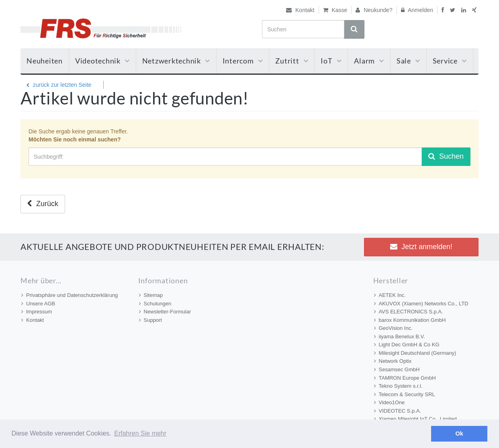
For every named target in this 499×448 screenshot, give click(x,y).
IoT (331, 61)
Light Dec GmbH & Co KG (407, 345)
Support (151, 320)
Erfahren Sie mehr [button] (140, 433)
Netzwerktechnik (176, 61)
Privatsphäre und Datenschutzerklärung (70, 295)
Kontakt (300, 10)
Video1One (390, 402)
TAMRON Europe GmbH (405, 378)
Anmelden (417, 10)
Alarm (369, 61)
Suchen (446, 156)
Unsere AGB (38, 304)
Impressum (37, 312)
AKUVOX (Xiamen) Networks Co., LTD (421, 304)
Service (450, 61)
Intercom (243, 61)
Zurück (43, 204)
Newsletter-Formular (165, 312)
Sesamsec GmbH (397, 369)
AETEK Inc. (390, 295)
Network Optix (393, 361)
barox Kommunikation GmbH (410, 320)
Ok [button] (459, 434)
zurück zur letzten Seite (59, 85)
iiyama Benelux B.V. (400, 337)
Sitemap (151, 295)
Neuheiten (45, 61)
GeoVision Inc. (393, 328)
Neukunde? (374, 10)
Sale (408, 61)
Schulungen (155, 304)
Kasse (335, 10)
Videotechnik (102, 61)
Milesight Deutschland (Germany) (415, 353)
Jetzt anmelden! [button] (421, 247)
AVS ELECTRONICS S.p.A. (409, 312)
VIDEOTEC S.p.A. (398, 411)
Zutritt (292, 61)
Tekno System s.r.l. (398, 386)
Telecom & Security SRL (405, 394)
